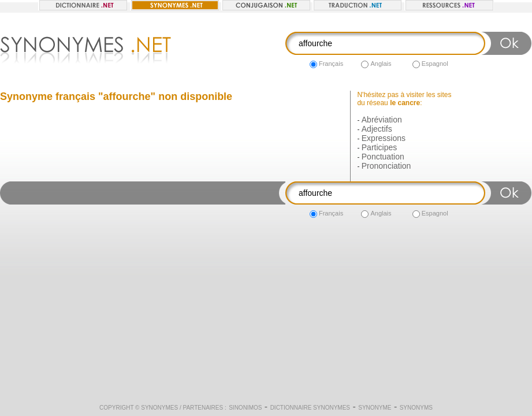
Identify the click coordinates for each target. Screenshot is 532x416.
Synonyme (375, 408)
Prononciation (386, 166)
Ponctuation (383, 157)
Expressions (384, 138)
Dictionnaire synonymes (310, 408)
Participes (379, 147)
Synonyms (416, 408)
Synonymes (159, 408)
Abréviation (382, 120)
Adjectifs (377, 129)
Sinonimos (245, 408)
